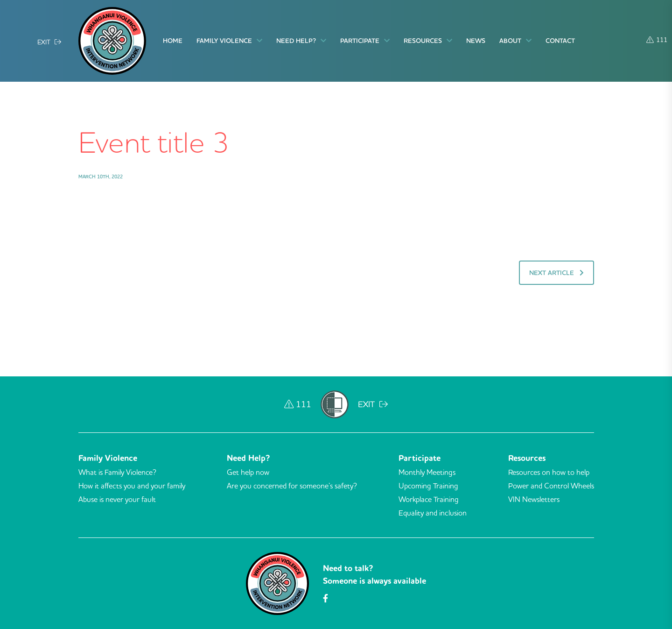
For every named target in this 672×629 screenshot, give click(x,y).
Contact (560, 41)
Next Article (556, 273)
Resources (428, 41)
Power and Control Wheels (551, 486)
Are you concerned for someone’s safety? (292, 486)
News (476, 41)
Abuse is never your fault (117, 499)
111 (657, 39)
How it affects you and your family (132, 486)
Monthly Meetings (427, 472)
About (515, 41)
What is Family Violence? (117, 472)
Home (173, 41)
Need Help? (301, 41)
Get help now (248, 472)
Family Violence (229, 41)
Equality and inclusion (433, 513)
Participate (365, 41)
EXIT (49, 42)
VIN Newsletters (534, 499)
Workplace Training (429, 499)
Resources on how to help (549, 472)
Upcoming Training (428, 486)
